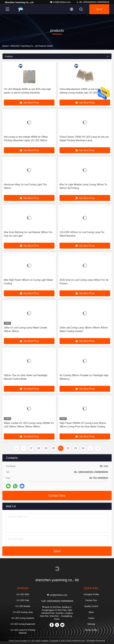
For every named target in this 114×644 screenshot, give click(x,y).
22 (68, 448)
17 (31, 448)
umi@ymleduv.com (60, 2)
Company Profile (91, 594)
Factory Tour (91, 600)
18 (38, 448)
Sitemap (91, 624)
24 (83, 448)
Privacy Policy (91, 630)
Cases (91, 618)
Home (5, 46)
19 (46, 448)
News (91, 612)
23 (76, 448)
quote (99, 9)
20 (53, 448)
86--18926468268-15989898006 (93, 2)
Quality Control (91, 606)
